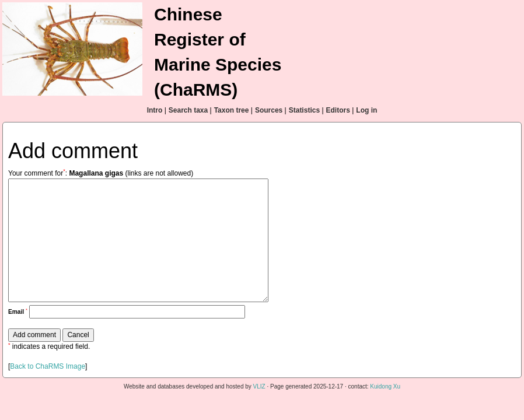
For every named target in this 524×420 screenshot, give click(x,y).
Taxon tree (232, 110)
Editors (338, 110)
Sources (269, 110)
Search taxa (188, 110)
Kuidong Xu (385, 386)
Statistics (304, 110)
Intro (155, 110)
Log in (366, 110)
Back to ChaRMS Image (48, 366)
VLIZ (259, 386)
